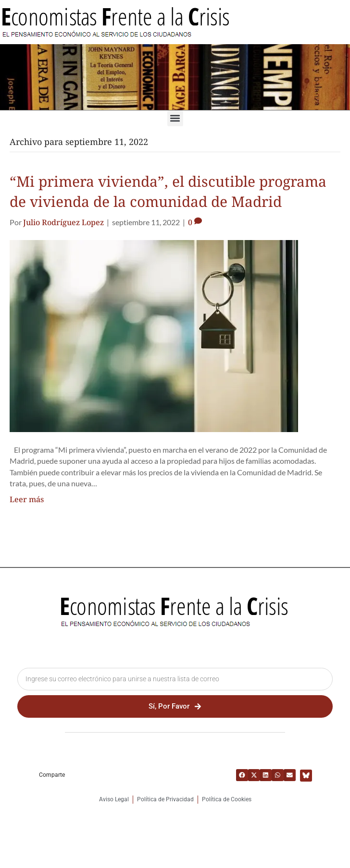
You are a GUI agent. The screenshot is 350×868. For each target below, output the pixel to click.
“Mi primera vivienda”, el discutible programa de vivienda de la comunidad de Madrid (168, 191)
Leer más (27, 499)
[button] (175, 118)
